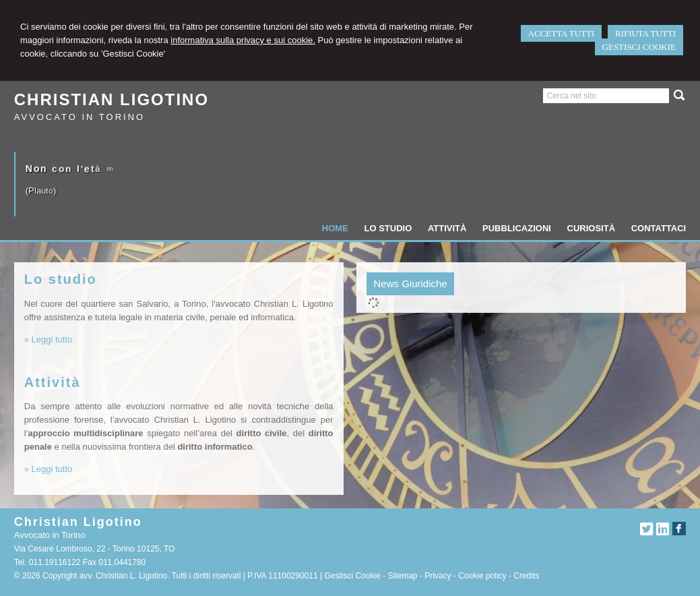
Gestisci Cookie (352, 576)
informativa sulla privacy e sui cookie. (243, 40)
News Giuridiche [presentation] (410, 284)
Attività (53, 382)
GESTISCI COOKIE (639, 47)
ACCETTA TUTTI (562, 33)
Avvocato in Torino (79, 117)
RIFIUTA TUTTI (645, 33)
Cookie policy (482, 576)
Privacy (438, 576)
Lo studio (61, 279)
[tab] (410, 284)
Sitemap (402, 576)
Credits (526, 576)
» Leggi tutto (49, 339)
